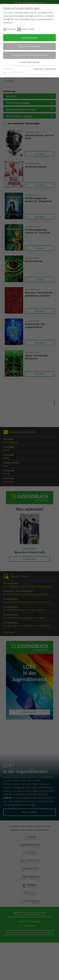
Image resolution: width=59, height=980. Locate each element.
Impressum (39, 69)
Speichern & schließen (30, 46)
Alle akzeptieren (30, 38)
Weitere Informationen (30, 62)
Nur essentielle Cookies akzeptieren (29, 55)
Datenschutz (50, 69)
